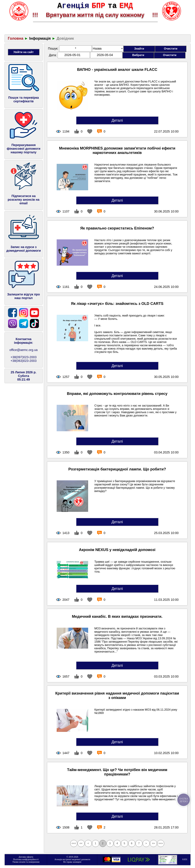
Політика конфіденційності (26, 859)
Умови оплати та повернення (26, 862)
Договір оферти (26, 857)
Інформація (40, 38)
